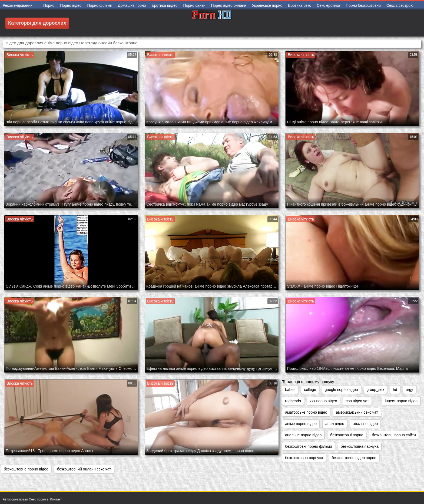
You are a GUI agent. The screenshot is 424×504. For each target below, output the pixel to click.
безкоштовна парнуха (360, 446)
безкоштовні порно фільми (308, 446)
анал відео (335, 424)
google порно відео (341, 390)
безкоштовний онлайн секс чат (84, 469)
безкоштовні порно (347, 435)
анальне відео (365, 424)
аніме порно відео (301, 424)
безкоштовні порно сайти (394, 435)
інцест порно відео (401, 401)
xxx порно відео (323, 401)
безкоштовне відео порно (354, 458)
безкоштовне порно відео (26, 469)
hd (395, 390)
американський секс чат (357, 412)
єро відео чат (357, 401)
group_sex (375, 390)
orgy (410, 390)
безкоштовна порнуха (304, 458)
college (310, 390)
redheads (293, 401)
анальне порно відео (303, 435)
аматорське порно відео (306, 412)
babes (290, 390)
